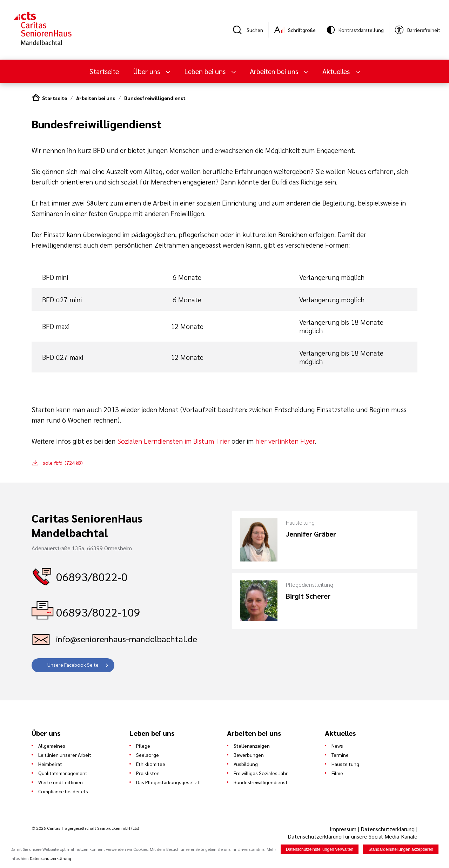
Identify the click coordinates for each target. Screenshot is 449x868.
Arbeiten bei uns (275, 71)
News (337, 746)
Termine (340, 755)
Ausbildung (246, 764)
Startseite (104, 71)
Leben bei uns (206, 71)
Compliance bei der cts (63, 791)
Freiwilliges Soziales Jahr (261, 773)
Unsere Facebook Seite (73, 665)
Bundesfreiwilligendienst (155, 98)
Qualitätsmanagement (63, 773)
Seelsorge (148, 755)
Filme (337, 773)
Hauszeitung (345, 764)
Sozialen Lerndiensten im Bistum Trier (173, 441)
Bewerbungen (249, 755)
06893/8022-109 (98, 612)
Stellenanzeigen (252, 746)
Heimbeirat (50, 764)
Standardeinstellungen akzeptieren (401, 849)
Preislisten (148, 773)
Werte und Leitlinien (61, 782)
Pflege (143, 746)
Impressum (344, 829)
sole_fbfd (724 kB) (63, 463)
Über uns (147, 71)
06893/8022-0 (92, 576)
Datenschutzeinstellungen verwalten (320, 849)
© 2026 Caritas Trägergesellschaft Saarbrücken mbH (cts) (85, 828)
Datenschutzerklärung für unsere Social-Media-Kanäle (353, 836)
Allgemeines (52, 746)
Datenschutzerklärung (388, 829)
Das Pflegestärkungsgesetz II (168, 782)
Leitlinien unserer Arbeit (65, 755)
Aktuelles (337, 71)
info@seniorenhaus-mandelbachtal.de (127, 639)
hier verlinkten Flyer (285, 441)
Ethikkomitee (151, 764)
